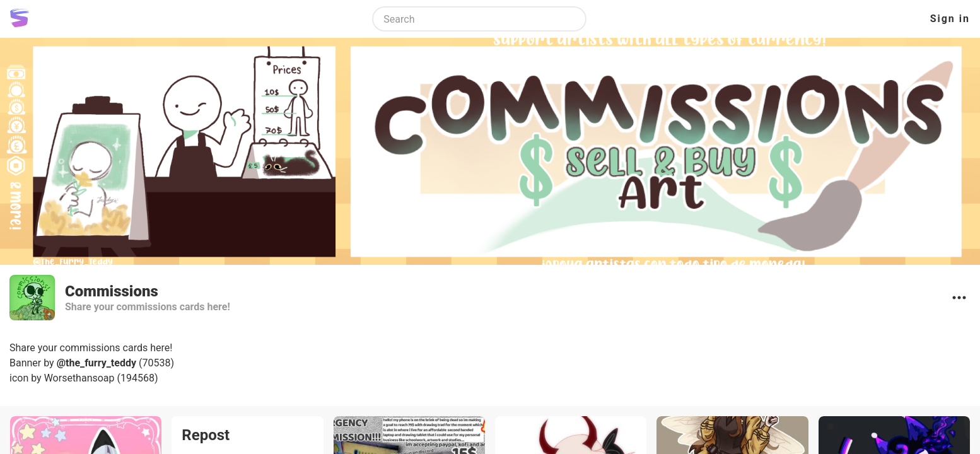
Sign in (950, 19)
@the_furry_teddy (96, 363)
